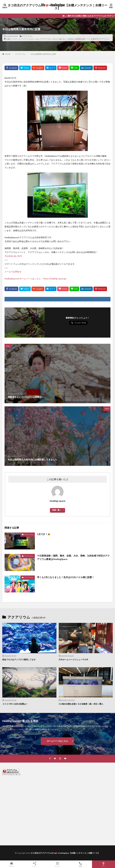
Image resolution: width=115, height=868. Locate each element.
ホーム (11, 864)
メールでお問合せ (13, 272)
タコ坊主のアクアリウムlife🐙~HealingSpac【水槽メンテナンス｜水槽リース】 (57, 7)
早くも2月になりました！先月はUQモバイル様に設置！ (66, 577)
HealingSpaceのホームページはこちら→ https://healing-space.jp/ (36, 279)
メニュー (57, 864)
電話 (80, 864)
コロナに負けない (59, 39)
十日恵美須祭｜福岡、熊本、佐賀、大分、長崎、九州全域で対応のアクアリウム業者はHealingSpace (73, 557)
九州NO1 (71, 39)
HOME (8, 54)
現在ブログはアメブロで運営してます (19, 660)
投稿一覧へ (57, 510)
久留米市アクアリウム (100, 39)
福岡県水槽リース (83, 39)
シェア (34, 864)
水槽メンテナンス (13, 39)
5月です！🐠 (44, 534)
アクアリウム (27, 36)
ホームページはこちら (57, 741)
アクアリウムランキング (11, 774)
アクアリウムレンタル (30, 39)
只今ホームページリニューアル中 (73, 660)
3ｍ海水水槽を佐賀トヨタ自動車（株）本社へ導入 (81, 704)
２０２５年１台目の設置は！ (15, 704)
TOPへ (103, 864)
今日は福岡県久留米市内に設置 (43, 54)
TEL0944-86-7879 (13, 256)
